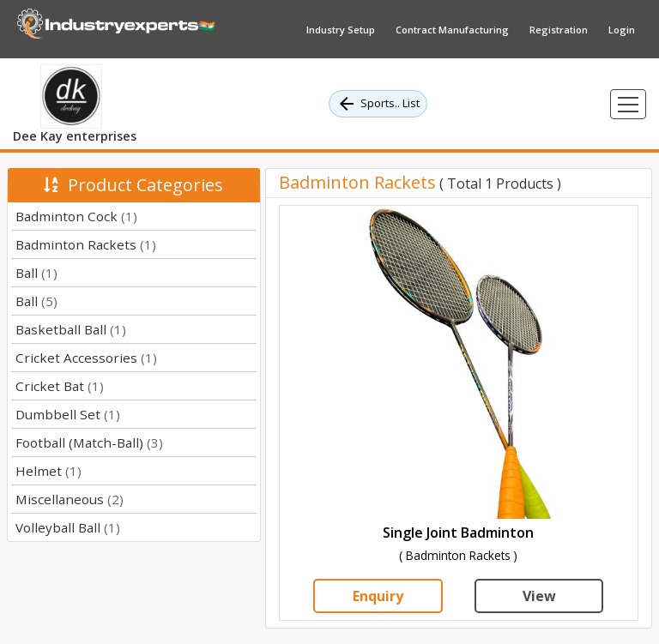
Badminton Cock (76, 216)
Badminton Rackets (86, 244)
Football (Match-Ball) (89, 442)
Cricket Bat (60, 386)
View (539, 596)
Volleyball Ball (68, 527)
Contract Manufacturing (452, 30)
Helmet (48, 471)
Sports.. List (378, 104)
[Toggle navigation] (628, 104)
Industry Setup (341, 30)
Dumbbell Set (68, 414)
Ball (36, 273)
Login (622, 30)
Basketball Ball (71, 329)
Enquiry (378, 596)
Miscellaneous (70, 499)
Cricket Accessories (86, 358)
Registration (559, 30)
